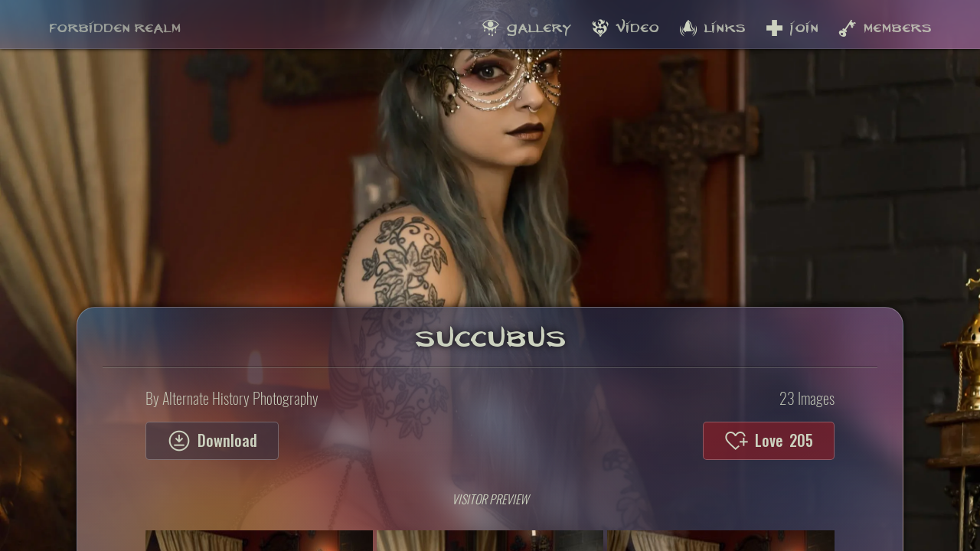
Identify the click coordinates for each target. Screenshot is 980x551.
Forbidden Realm (115, 24)
